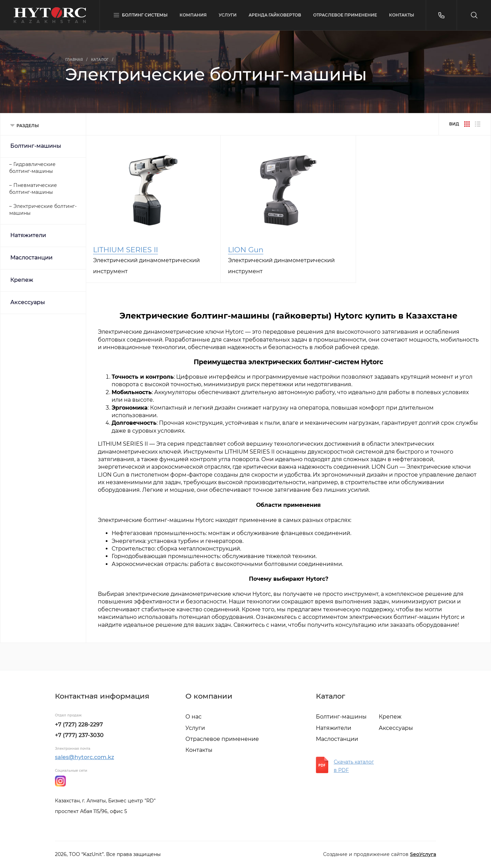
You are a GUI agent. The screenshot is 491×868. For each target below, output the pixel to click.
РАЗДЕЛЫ (28, 126)
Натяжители (28, 235)
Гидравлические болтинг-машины (32, 168)
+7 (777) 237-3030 (79, 735)
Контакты (199, 750)
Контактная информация (102, 696)
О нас (193, 717)
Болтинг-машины (36, 146)
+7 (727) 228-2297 (79, 725)
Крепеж (22, 280)
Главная (74, 60)
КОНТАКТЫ (402, 15)
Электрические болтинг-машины (43, 210)
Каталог (100, 60)
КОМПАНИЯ (193, 15)
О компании (209, 696)
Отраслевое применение (222, 739)
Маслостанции (31, 258)
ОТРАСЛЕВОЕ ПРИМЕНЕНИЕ (345, 15)
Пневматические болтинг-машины (33, 189)
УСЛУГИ (228, 15)
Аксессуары (28, 302)
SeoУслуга (423, 854)
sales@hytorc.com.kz (84, 757)
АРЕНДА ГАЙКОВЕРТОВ (275, 15)
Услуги (195, 728)
